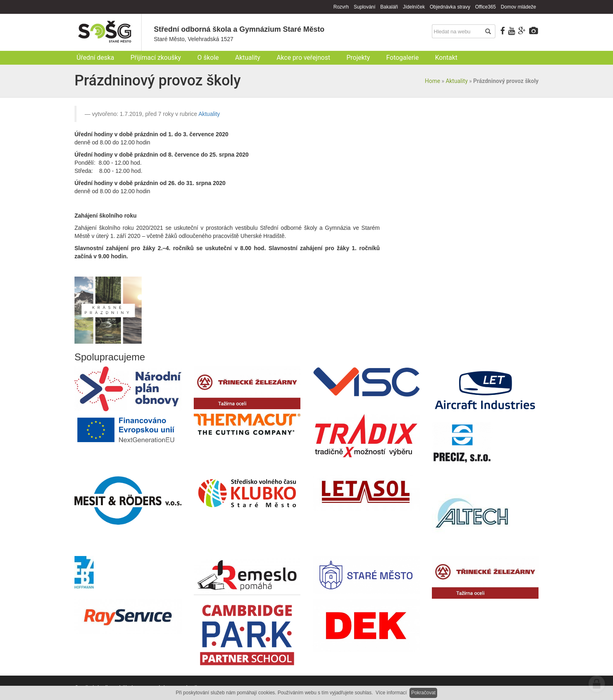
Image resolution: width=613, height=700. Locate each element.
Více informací (391, 693)
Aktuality (457, 81)
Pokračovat (423, 693)
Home (433, 81)
